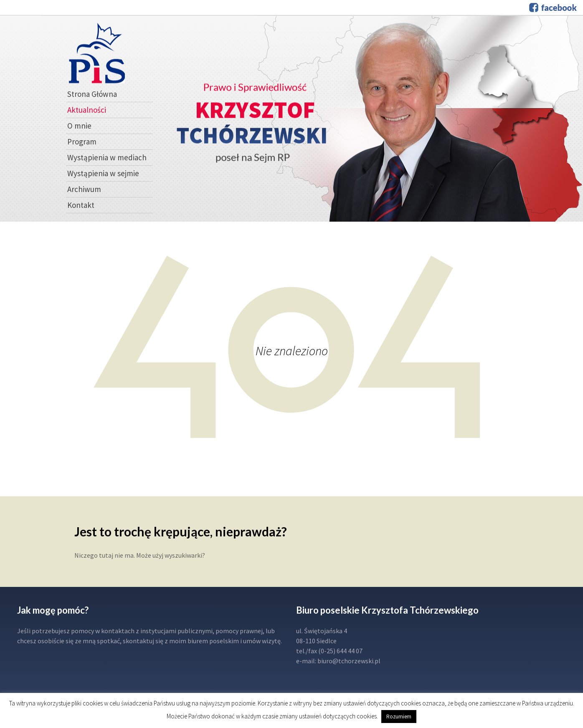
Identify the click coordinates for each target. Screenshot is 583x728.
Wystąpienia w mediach (107, 157)
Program (82, 142)
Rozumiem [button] (399, 717)
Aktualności (87, 110)
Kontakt (81, 205)
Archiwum (84, 189)
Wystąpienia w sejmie (103, 173)
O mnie (79, 126)
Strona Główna (92, 94)
